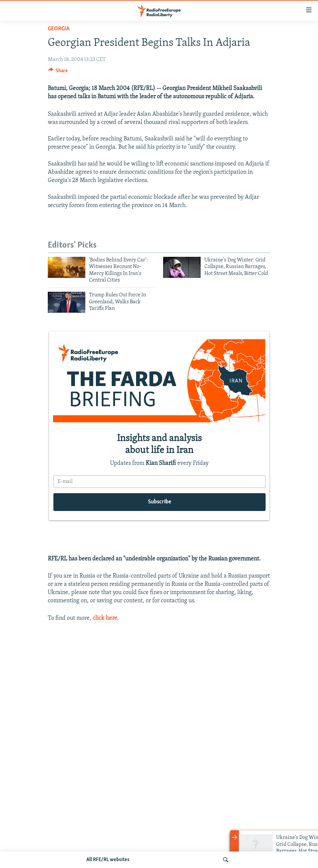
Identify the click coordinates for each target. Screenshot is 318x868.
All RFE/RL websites (108, 860)
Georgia (59, 29)
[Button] (58, 72)
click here (105, 618)
